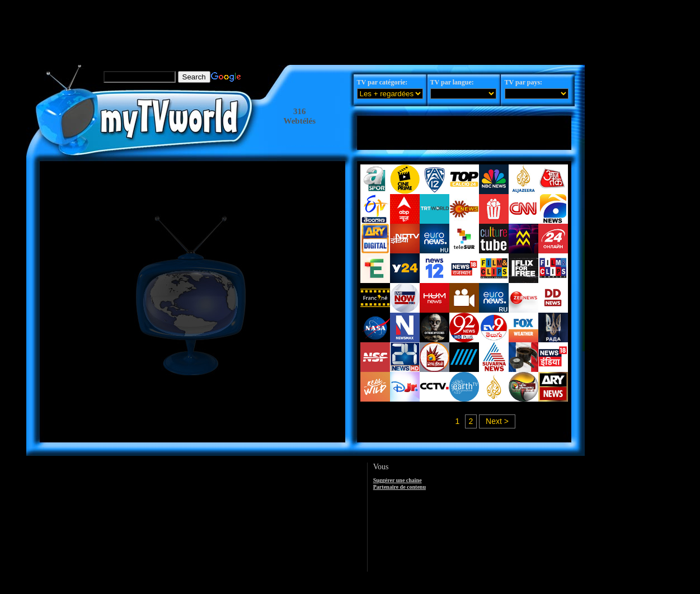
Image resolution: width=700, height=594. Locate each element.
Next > (497, 421)
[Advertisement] (306, 25)
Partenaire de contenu (400, 487)
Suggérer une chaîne (398, 480)
